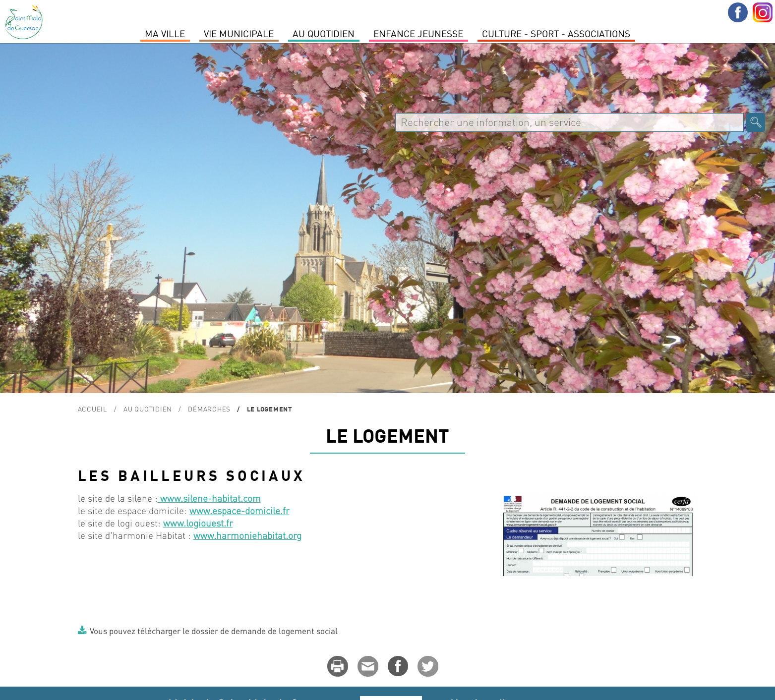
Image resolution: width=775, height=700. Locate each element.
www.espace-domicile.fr (239, 510)
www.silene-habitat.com (209, 498)
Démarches (209, 409)
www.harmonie (225, 535)
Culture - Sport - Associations (556, 33)
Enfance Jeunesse (418, 33)
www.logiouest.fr (198, 523)
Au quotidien (324, 33)
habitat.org (279, 535)
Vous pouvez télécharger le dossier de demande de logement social (214, 631)
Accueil (93, 409)
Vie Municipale (239, 33)
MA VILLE (165, 33)
